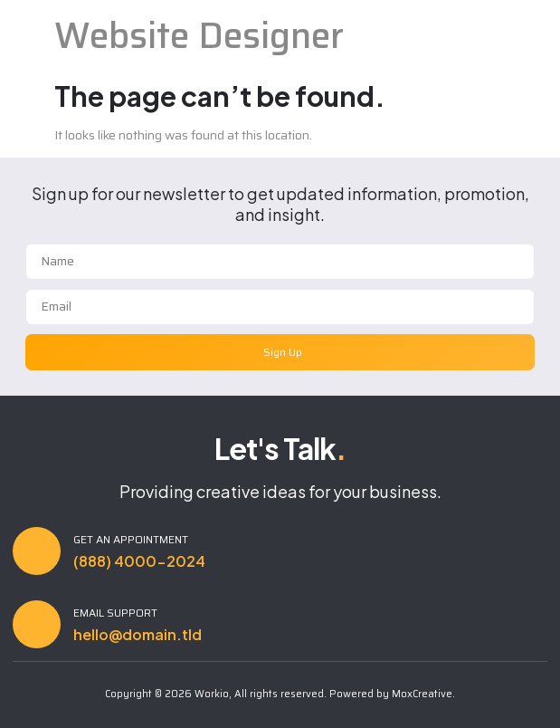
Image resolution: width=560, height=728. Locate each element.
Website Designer (199, 36)
